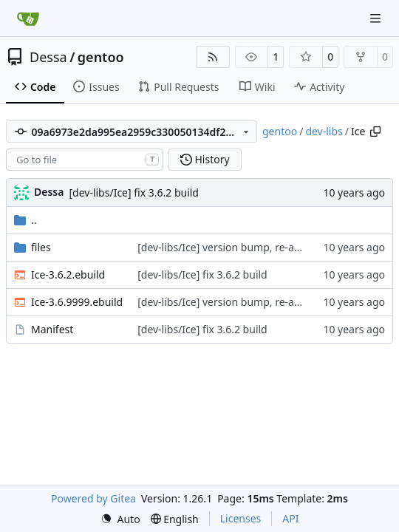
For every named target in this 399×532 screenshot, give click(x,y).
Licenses (241, 518)
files (41, 247)
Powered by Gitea (93, 498)
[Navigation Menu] (377, 18)
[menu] (120, 519)
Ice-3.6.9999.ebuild (77, 302)
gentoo (101, 57)
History (205, 159)
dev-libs (324, 131)
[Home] (28, 18)
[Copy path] (375, 132)
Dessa (48, 57)
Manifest (52, 329)
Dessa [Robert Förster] (49, 192)
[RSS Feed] (213, 57)
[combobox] (85, 160)
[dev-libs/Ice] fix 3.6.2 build (134, 192)
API (290, 518)
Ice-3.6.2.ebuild (68, 274)
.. (25, 220)
